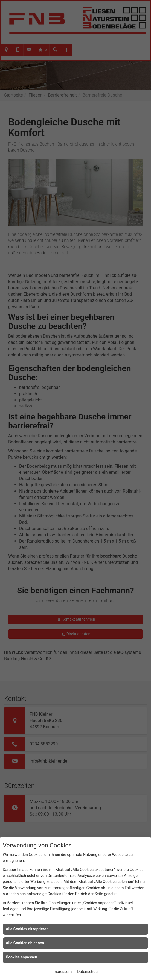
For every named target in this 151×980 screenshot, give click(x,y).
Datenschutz (88, 972)
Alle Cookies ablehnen (25, 943)
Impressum (62, 972)
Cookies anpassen (21, 957)
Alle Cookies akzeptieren (27, 929)
